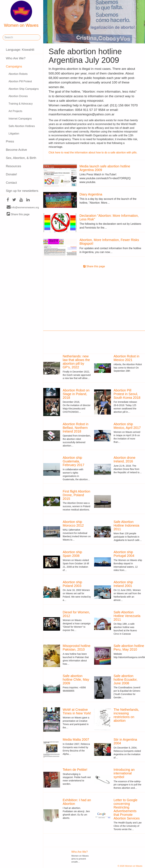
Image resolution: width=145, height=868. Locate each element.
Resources (13, 166)
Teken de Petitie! (75, 770)
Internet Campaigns (20, 119)
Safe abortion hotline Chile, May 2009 (76, 680)
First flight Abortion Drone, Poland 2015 (76, 495)
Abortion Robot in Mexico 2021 (126, 358)
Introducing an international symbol (124, 773)
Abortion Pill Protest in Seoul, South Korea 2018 (127, 394)
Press (10, 141)
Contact (11, 183)
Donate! (11, 174)
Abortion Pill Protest (20, 81)
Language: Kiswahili (20, 50)
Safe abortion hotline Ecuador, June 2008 (125, 680)
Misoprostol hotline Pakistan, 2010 (77, 648)
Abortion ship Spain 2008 (72, 554)
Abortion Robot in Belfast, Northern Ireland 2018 (76, 428)
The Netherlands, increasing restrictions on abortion (126, 715)
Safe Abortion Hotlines (22, 126)
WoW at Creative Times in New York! (77, 711)
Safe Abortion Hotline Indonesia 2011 (126, 525)
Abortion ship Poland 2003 (72, 584)
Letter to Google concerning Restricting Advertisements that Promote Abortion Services (127, 809)
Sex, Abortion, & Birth (21, 158)
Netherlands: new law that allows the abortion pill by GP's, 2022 (76, 362)
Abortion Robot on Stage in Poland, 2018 (76, 394)
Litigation (14, 134)
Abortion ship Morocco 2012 (73, 524)
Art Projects (15, 111)
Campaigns (14, 66)
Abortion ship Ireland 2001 (123, 584)
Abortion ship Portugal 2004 (124, 554)
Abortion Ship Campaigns (24, 89)
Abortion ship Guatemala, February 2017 (73, 461)
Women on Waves (21, 14)
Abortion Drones (18, 96)
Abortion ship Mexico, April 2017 (127, 426)
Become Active (16, 150)
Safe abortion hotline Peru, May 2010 (129, 648)
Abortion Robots (18, 74)
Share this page (18, 214)
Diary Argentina (91, 194)
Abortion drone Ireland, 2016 (124, 459)
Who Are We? (16, 58)
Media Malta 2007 (76, 740)
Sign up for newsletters (22, 191)
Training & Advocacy (21, 104)
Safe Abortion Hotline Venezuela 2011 (127, 616)
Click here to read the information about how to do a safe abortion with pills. (93, 153)
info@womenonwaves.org (23, 207)
